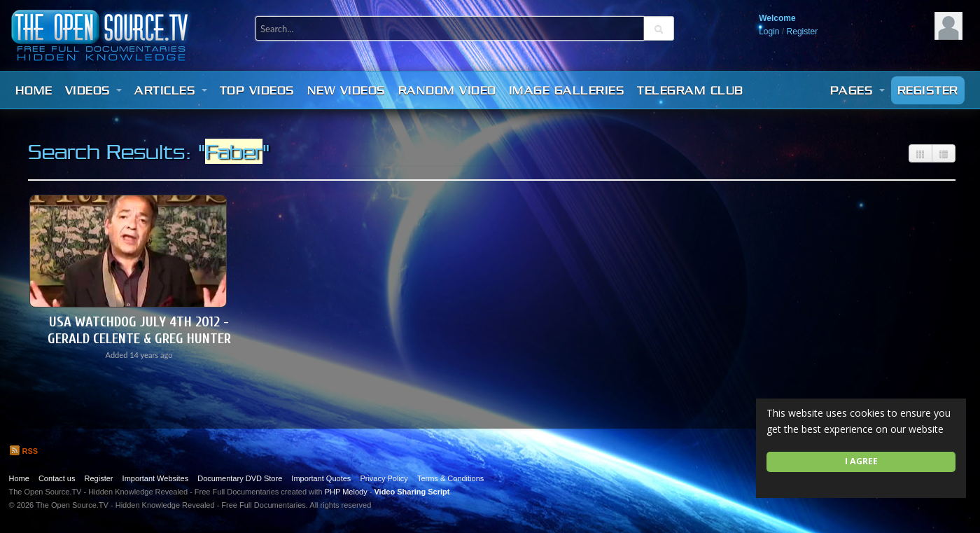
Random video (447, 90)
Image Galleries (567, 90)
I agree (861, 461)
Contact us (57, 478)
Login (769, 32)
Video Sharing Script (412, 492)
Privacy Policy (384, 478)
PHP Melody (346, 492)
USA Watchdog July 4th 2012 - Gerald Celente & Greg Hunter (139, 330)
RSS (24, 451)
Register (803, 32)
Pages (857, 90)
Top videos (257, 90)
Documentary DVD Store (240, 478)
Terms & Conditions (450, 478)
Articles (171, 90)
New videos (346, 90)
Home (34, 90)
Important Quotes (321, 478)
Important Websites (156, 478)
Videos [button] (94, 90)
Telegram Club (690, 90)
